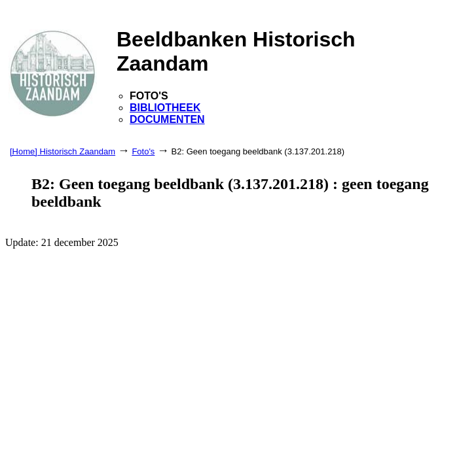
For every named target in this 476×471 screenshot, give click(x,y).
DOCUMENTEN (167, 119)
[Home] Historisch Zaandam (63, 151)
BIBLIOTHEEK (165, 108)
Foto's (143, 151)
